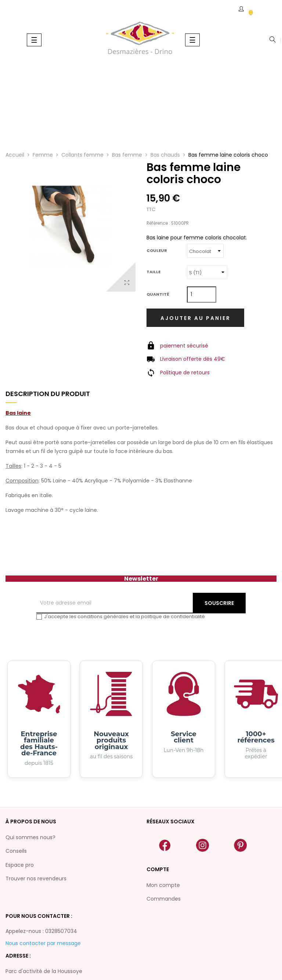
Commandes (164, 899)
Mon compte (163, 885)
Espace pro (20, 865)
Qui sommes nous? (30, 837)
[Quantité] (202, 295)
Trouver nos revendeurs (36, 879)
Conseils (16, 851)
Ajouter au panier (196, 318)
